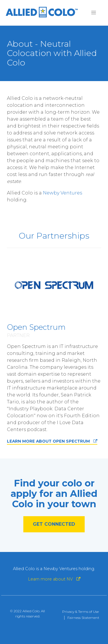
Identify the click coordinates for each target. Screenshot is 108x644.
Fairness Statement (83, 618)
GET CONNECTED (54, 524)
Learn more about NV (54, 579)
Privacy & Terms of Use (80, 612)
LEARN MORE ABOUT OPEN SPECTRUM (52, 441)
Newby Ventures (62, 193)
